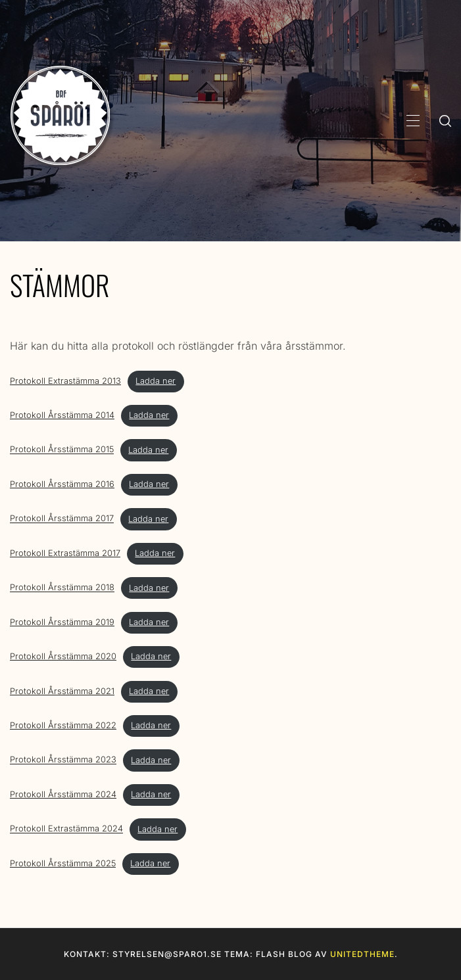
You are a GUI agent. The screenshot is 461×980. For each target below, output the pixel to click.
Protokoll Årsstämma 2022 (63, 725)
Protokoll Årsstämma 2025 (63, 863)
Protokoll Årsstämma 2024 (63, 794)
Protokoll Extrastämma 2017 (65, 553)
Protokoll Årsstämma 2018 (62, 588)
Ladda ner (156, 381)
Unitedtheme (362, 954)
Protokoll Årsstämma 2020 (63, 656)
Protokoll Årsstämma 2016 (62, 484)
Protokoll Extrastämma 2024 (66, 829)
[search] (445, 120)
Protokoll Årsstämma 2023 (63, 760)
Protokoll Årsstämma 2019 (62, 622)
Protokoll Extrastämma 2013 (65, 381)
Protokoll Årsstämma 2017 (62, 519)
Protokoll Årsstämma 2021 (62, 691)
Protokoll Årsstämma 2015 (62, 450)
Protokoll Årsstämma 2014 (62, 415)
